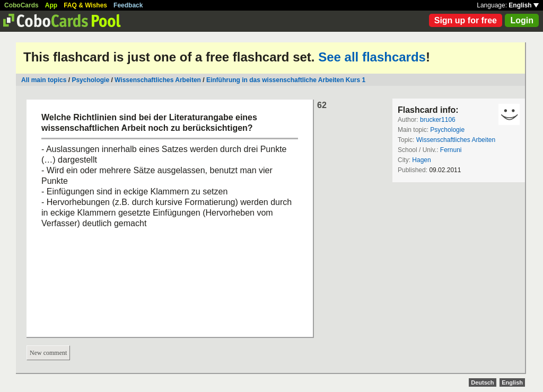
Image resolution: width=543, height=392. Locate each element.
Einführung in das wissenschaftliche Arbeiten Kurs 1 (286, 80)
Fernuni (451, 150)
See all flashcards (372, 57)
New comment (48, 353)
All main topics (44, 80)
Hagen (421, 160)
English (524, 5)
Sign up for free (466, 20)
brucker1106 (438, 120)
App (51, 5)
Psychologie (90, 80)
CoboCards (21, 5)
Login (522, 20)
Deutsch (482, 382)
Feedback (128, 5)
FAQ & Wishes (85, 5)
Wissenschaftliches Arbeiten (158, 80)
